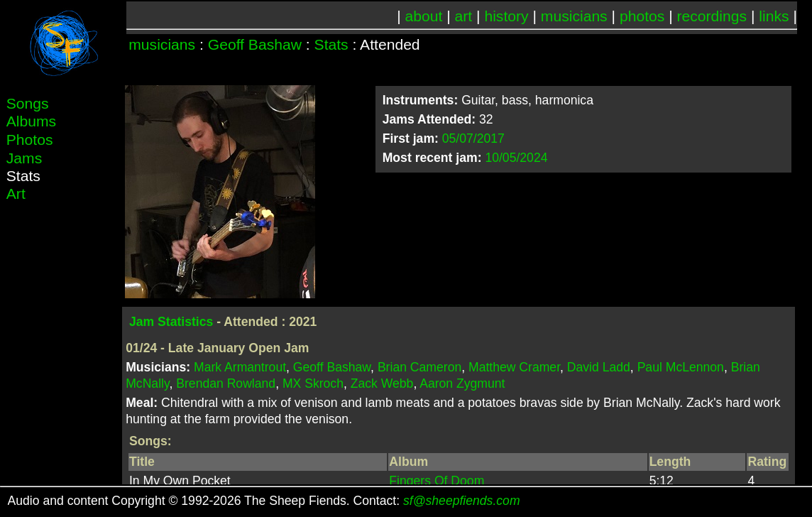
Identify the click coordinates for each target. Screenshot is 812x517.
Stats (331, 44)
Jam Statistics (171, 322)
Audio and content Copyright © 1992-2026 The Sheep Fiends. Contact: (264, 501)
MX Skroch (313, 383)
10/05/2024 (516, 158)
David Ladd (599, 367)
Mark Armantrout (240, 367)
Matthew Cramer (514, 367)
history (506, 16)
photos (642, 16)
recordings (712, 16)
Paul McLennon (681, 367)
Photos (30, 140)
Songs (28, 103)
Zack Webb (382, 383)
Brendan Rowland (226, 383)
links (774, 16)
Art (16, 194)
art (464, 16)
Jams (24, 158)
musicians (574, 16)
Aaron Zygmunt (462, 383)
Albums (31, 121)
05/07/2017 (473, 138)
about (424, 16)
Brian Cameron (419, 367)
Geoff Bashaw (255, 44)
